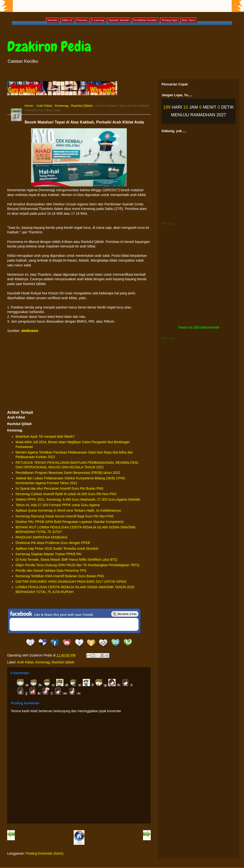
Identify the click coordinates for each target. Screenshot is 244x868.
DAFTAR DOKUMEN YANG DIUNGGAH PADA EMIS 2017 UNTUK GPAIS (71, 582)
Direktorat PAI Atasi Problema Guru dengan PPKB (53, 543)
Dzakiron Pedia (49, 47)
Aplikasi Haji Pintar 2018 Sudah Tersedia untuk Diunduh (57, 549)
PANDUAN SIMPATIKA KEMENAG (42, 537)
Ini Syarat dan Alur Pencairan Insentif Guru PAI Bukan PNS (59, 488)
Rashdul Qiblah (82, 106)
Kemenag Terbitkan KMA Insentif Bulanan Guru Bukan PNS (60, 576)
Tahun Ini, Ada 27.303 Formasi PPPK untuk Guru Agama (58, 505)
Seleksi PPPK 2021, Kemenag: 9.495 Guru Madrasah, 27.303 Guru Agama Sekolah (78, 499)
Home (29, 106)
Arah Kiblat (44, 106)
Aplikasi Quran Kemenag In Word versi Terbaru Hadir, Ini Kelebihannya (68, 510)
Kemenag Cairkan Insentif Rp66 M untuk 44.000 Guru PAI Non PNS (66, 494)
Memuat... (169, 223)
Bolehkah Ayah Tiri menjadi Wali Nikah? (45, 437)
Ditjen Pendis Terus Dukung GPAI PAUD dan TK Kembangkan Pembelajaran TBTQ (77, 565)
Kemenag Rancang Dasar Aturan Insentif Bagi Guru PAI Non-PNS (65, 516)
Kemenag (62, 106)
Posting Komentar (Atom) (45, 853)
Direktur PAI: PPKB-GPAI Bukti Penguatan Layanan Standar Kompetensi (70, 522)
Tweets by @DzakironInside (199, 327)
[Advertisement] (79, 371)
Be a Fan (125, 614)
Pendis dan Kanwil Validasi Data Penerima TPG (51, 571)
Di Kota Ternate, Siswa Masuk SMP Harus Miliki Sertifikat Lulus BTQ (66, 560)
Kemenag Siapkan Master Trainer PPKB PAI (48, 554)
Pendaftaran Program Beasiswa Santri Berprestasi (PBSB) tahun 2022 (68, 473)
